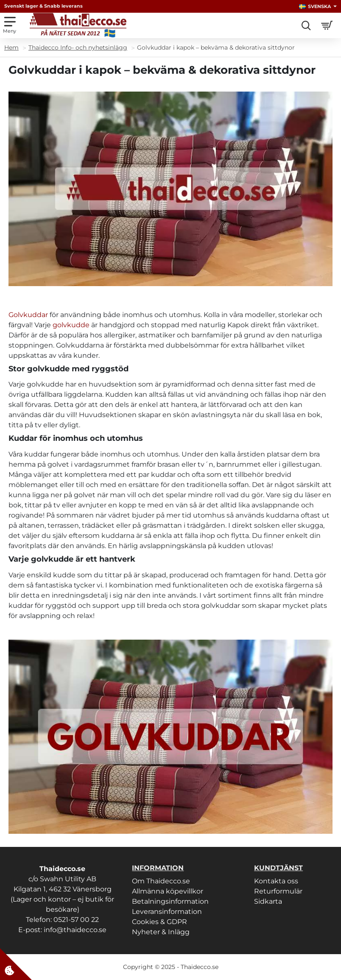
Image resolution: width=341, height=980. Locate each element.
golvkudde (71, 325)
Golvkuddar (28, 315)
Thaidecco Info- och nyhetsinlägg (78, 47)
